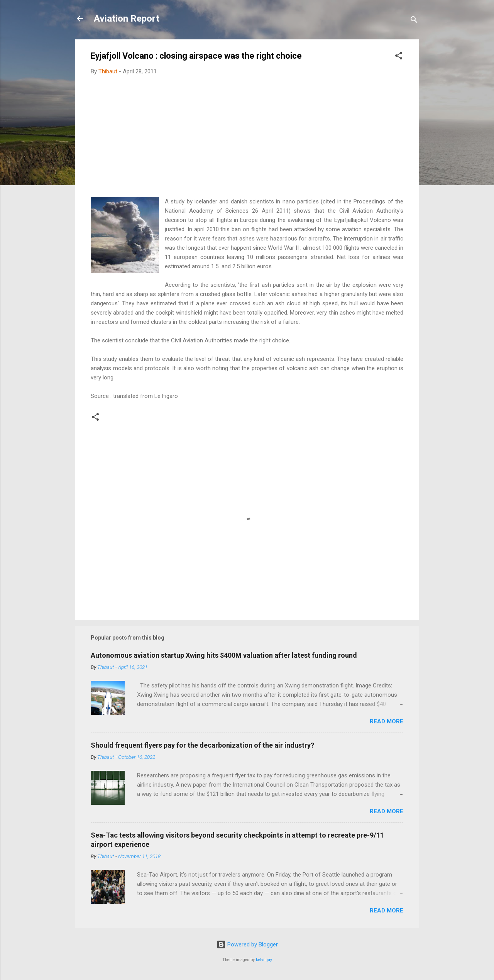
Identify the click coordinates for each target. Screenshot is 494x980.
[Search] (414, 21)
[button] (399, 57)
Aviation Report (127, 19)
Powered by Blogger (247, 944)
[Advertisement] (247, 139)
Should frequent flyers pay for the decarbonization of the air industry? (202, 745)
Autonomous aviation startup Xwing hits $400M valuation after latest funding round (224, 655)
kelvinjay (264, 960)
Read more (387, 721)
